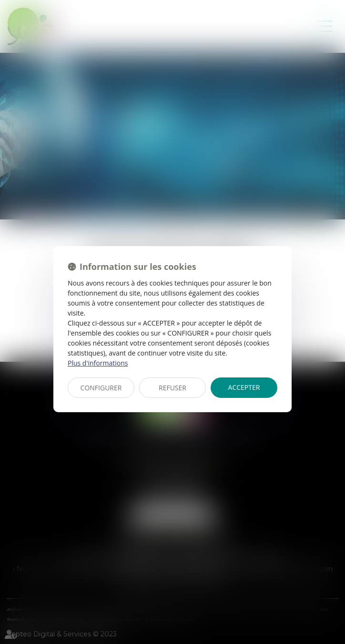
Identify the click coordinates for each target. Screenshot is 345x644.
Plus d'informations (98, 363)
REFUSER (172, 388)
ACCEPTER (244, 387)
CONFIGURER (101, 388)
